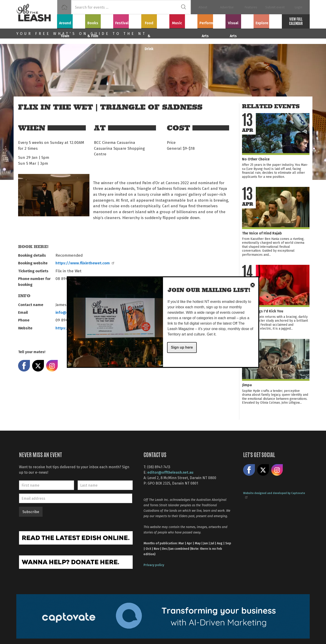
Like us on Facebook (249, 470)
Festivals (127, 21)
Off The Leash (37, 14)
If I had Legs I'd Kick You (263, 311)
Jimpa (247, 385)
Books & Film (99, 21)
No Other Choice (256, 159)
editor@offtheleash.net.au (170, 472)
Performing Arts (212, 21)
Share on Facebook (24, 366)
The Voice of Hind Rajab (262, 233)
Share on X (38, 366)
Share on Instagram (52, 366)
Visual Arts (240, 21)
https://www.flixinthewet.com (85, 263)
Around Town (71, 21)
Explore (268, 21)
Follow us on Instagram (277, 470)
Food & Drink (155, 21)
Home (64, 7)
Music (183, 21)
